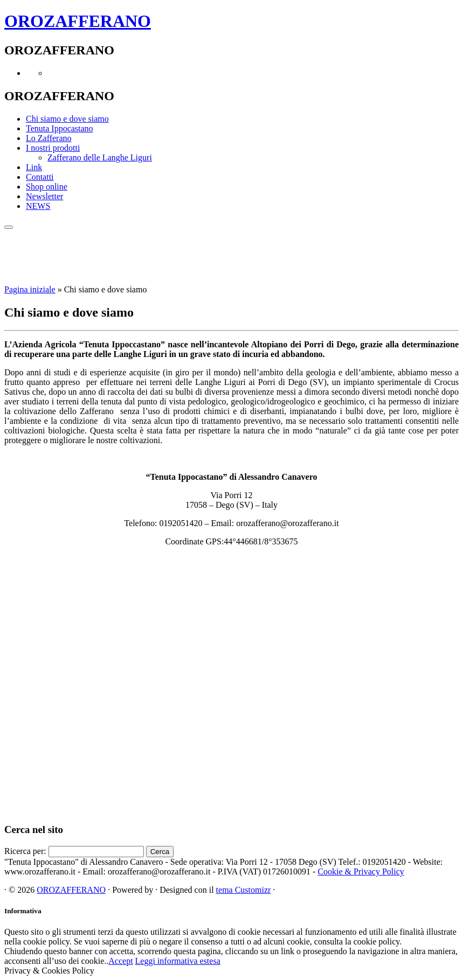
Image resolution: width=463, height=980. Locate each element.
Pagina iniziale (30, 289)
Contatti (40, 177)
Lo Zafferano (49, 138)
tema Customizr (244, 890)
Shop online (47, 187)
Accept (120, 961)
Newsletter (44, 196)
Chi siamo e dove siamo (67, 119)
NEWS (38, 206)
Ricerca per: (25, 851)
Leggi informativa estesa (178, 961)
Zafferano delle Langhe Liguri (100, 157)
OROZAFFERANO (78, 21)
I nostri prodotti (53, 148)
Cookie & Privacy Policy (361, 871)
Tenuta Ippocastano (60, 128)
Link (34, 167)
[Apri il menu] (9, 227)
